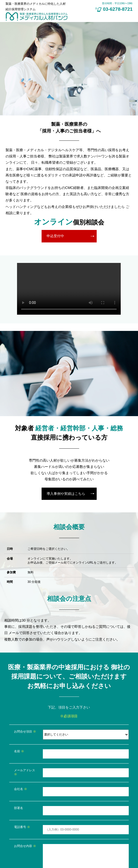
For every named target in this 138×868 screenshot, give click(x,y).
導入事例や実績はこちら (66, 494)
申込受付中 (55, 236)
